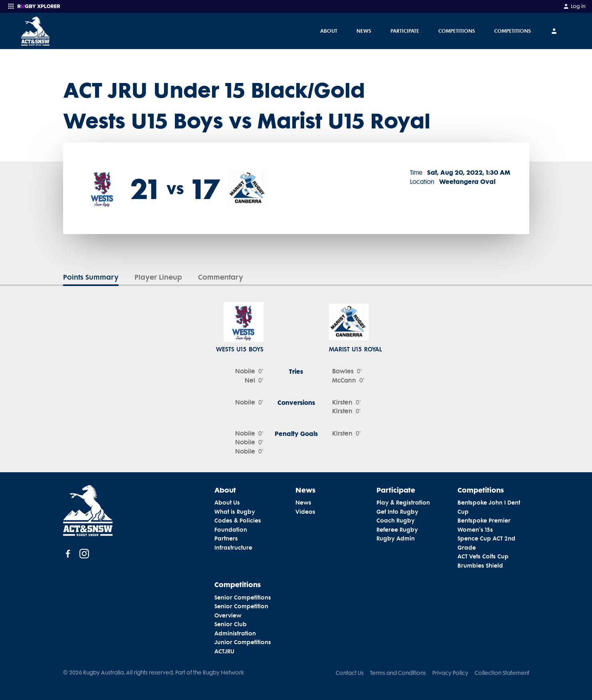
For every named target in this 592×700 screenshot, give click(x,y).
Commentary (221, 277)
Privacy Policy (450, 673)
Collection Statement (502, 673)
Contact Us (350, 673)
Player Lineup (158, 277)
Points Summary (91, 277)
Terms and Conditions (398, 673)
